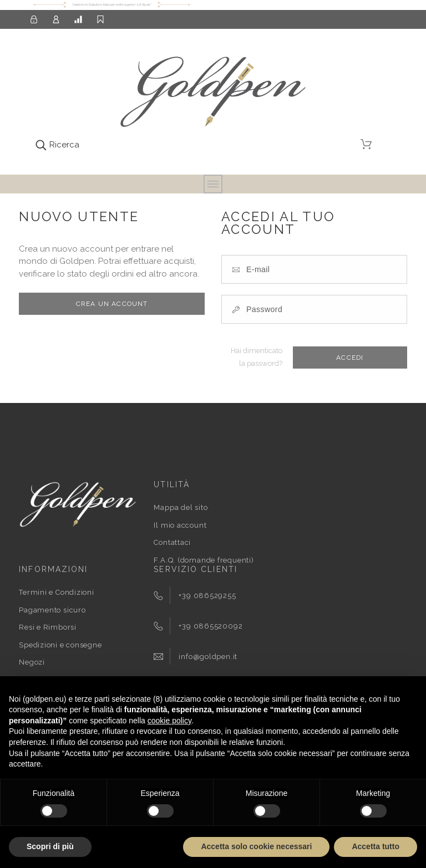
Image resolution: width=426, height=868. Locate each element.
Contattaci (172, 542)
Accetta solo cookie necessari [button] (256, 846)
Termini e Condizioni (57, 592)
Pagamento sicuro (52, 610)
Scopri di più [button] (50, 846)
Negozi (32, 662)
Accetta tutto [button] (376, 846)
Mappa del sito (181, 507)
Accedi (350, 358)
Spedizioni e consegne (60, 645)
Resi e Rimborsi (48, 627)
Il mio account (180, 525)
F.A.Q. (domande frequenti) (204, 560)
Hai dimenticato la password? (257, 357)
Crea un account (112, 304)
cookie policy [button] (169, 721)
